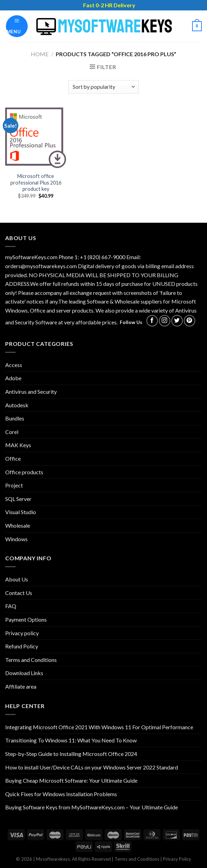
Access (14, 365)
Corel (12, 432)
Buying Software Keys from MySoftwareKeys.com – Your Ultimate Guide (92, 807)
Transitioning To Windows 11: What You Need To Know (71, 740)
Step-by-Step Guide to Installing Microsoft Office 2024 (71, 754)
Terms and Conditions (31, 660)
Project (14, 485)
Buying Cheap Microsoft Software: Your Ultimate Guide (71, 780)
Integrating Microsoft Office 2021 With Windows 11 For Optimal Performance (99, 727)
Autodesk (17, 405)
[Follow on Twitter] (177, 321)
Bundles (15, 418)
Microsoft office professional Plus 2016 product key (36, 182)
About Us (17, 579)
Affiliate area (21, 686)
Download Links (24, 673)
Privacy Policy (177, 859)
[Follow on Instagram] (165, 321)
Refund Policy (22, 646)
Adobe (13, 378)
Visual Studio (21, 512)
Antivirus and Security (31, 392)
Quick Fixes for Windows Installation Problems (61, 794)
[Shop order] (103, 87)
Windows (16, 539)
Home (40, 54)
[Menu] (17, 26)
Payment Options (26, 619)
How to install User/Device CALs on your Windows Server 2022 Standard (92, 767)
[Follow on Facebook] (152, 321)
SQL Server (18, 499)
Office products (24, 472)
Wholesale (18, 525)
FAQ (11, 606)
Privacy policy (22, 633)
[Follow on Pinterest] (190, 321)
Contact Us (19, 593)
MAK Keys (18, 445)
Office (13, 458)
